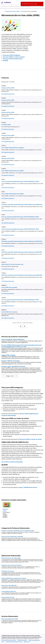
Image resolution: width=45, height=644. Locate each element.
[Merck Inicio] (8, 3)
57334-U (4, 298)
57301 (3, 192)
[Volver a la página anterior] (17, 376)
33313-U (4, 262)
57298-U (4, 86)
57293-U (4, 239)
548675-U (4, 310)
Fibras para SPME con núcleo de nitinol (30, 439)
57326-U (4, 273)
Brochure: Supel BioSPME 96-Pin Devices (13, 366)
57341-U (4, 146)
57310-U (4, 202)
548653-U (4, 285)
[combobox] (22, 6)
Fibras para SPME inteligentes (12, 55)
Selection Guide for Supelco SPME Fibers (13, 339)
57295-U (4, 227)
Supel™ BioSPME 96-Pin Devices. (28, 487)
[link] (9, 640)
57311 (3, 250)
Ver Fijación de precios (8, 94)
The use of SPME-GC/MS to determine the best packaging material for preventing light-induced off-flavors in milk (22, 346)
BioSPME (5, 60)
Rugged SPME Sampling (8, 355)
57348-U (4, 98)
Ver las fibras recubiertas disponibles (12, 462)
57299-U (4, 133)
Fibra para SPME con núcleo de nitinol (14, 57)
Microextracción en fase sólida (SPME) (29, 11)
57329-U (4, 156)
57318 (3, 179)
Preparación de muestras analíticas (13, 11)
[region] (22, 509)
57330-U (4, 123)
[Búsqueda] (42, 6)
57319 (3, 215)
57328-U (4, 110)
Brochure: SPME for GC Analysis (10, 361)
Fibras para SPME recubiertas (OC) (13, 59)
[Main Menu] (2, 3)
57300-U (4, 169)
